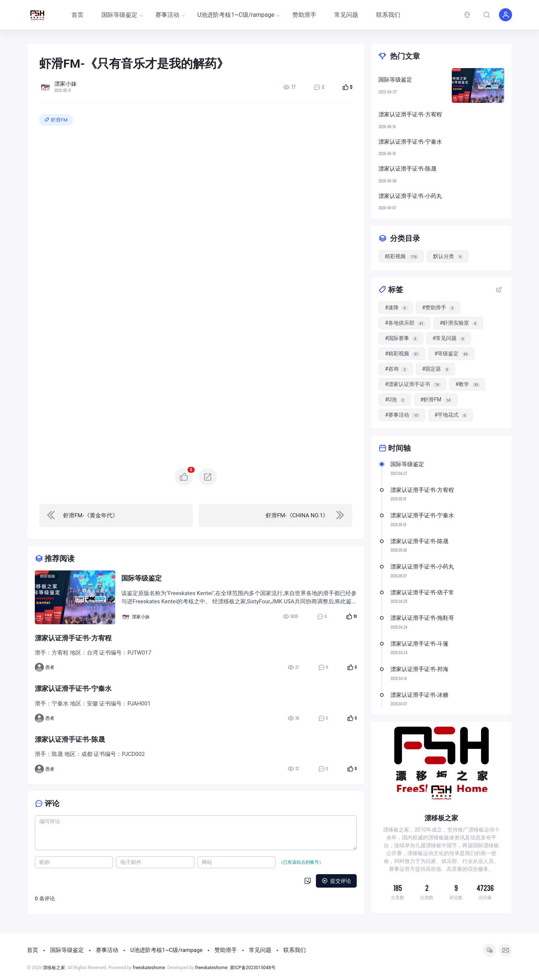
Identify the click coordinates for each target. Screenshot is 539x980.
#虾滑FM (436, 400)
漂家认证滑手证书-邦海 (419, 669)
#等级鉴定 (452, 354)
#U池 (395, 400)
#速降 (396, 308)
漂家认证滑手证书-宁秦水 (422, 515)
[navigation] (116, 516)
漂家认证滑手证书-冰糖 (419, 695)
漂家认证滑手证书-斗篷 (419, 644)
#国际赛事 (401, 338)
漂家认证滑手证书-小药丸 (422, 567)
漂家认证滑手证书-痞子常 (422, 592)
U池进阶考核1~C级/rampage (238, 15)
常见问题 (346, 15)
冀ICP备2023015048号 (253, 968)
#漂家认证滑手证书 (413, 384)
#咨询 (396, 369)
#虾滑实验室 (459, 323)
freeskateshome (149, 968)
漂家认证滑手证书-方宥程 (422, 490)
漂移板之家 (54, 968)
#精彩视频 (402, 354)
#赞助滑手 (439, 308)
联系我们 (388, 15)
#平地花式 (451, 415)
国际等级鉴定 (122, 15)
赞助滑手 (304, 15)
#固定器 (436, 369)
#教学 (468, 384)
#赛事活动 (402, 415)
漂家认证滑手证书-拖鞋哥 (422, 618)
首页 (77, 15)
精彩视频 (48, 576)
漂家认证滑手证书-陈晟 (419, 541)
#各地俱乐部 (405, 323)
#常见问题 (449, 338)
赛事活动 (170, 15)
